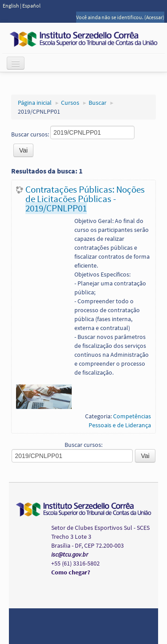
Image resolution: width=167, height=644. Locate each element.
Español (31, 6)
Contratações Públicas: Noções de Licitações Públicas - (85, 199)
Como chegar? (71, 572)
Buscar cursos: (31, 134)
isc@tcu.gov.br (70, 554)
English (11, 6)
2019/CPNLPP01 (39, 111)
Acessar (154, 17)
